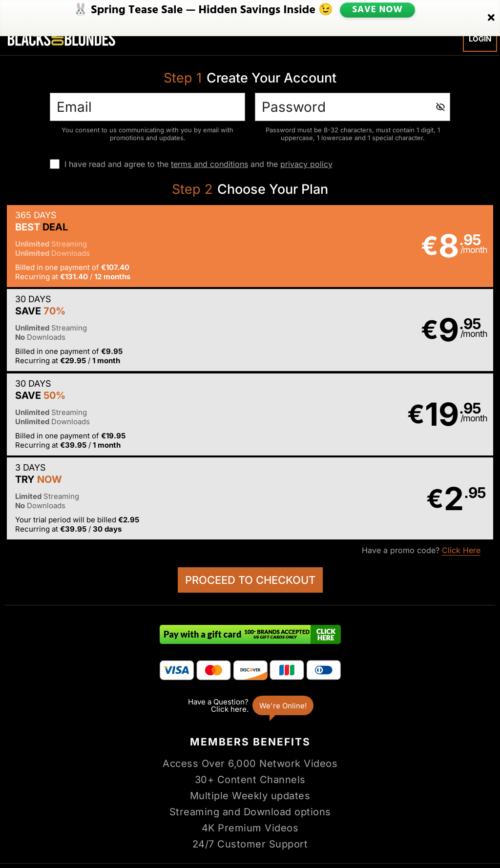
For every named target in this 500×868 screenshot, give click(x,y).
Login (480, 39)
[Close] (491, 11)
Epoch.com (61, 828)
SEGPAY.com (325, 828)
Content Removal (462, 828)
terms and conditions (209, 164)
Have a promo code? (421, 385)
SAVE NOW (377, 11)
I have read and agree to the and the (198, 164)
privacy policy (306, 164)
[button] (127, 248)
